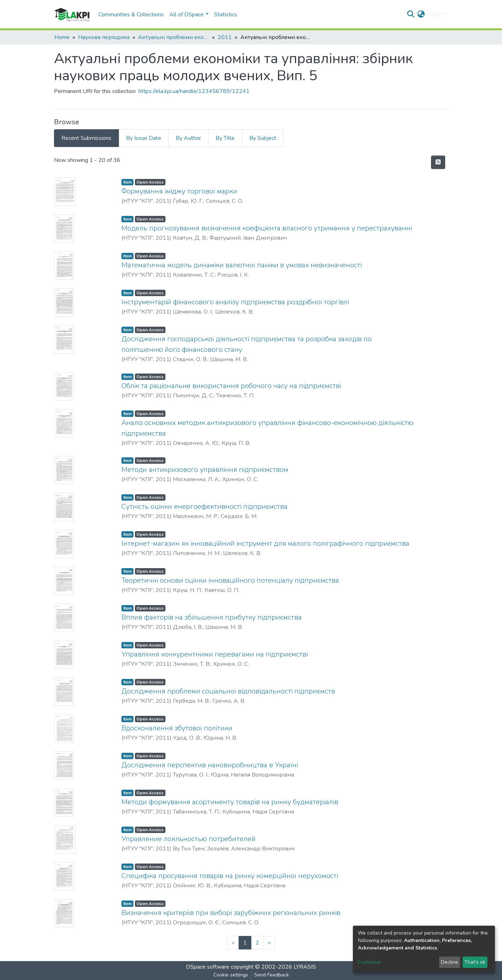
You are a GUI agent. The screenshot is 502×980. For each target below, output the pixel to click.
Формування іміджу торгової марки (179, 191)
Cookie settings (231, 975)
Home (62, 37)
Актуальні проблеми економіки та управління (174, 37)
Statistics (226, 15)
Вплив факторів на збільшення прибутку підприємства (212, 617)
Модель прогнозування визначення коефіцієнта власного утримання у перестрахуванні (267, 228)
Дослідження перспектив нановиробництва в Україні (210, 765)
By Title (225, 138)
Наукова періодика (104, 37)
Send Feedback (272, 975)
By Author (188, 138)
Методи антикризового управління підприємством (205, 470)
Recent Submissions (86, 138)
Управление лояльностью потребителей (189, 839)
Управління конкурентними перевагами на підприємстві (215, 654)
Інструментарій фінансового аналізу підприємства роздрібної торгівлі (235, 302)
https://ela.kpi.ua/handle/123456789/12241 (194, 91)
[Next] (269, 943)
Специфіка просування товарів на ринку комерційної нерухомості (230, 876)
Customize (369, 962)
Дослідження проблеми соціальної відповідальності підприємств (228, 691)
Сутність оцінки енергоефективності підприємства (204, 507)
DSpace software (208, 967)
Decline (449, 962)
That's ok (475, 962)
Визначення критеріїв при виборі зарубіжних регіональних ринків (231, 913)
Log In (435, 15)
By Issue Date (144, 138)
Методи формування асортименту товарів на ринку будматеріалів (230, 802)
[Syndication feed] (438, 162)
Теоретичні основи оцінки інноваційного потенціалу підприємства (230, 580)
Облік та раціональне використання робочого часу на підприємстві (231, 386)
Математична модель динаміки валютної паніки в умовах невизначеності (242, 265)
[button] (421, 15)
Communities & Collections (131, 15)
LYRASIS (305, 967)
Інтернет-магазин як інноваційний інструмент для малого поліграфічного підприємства (265, 543)
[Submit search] (411, 15)
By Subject (263, 138)
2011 (225, 37)
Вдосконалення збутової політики (177, 728)
